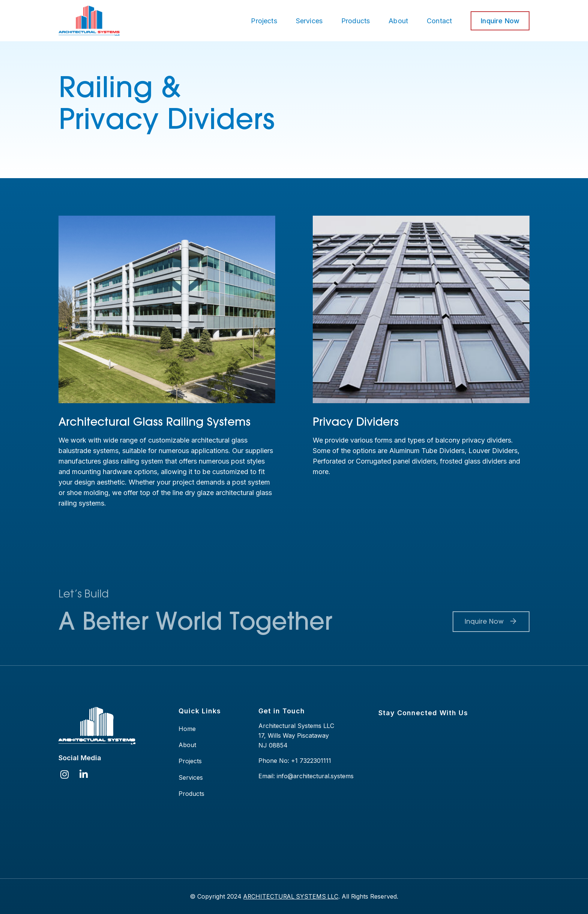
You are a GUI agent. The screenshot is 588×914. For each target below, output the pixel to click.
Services (309, 21)
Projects (264, 21)
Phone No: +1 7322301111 (295, 761)
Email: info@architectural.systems (306, 776)
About (398, 21)
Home (187, 729)
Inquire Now (500, 21)
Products (355, 21)
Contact (439, 21)
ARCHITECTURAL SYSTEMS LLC (291, 896)
